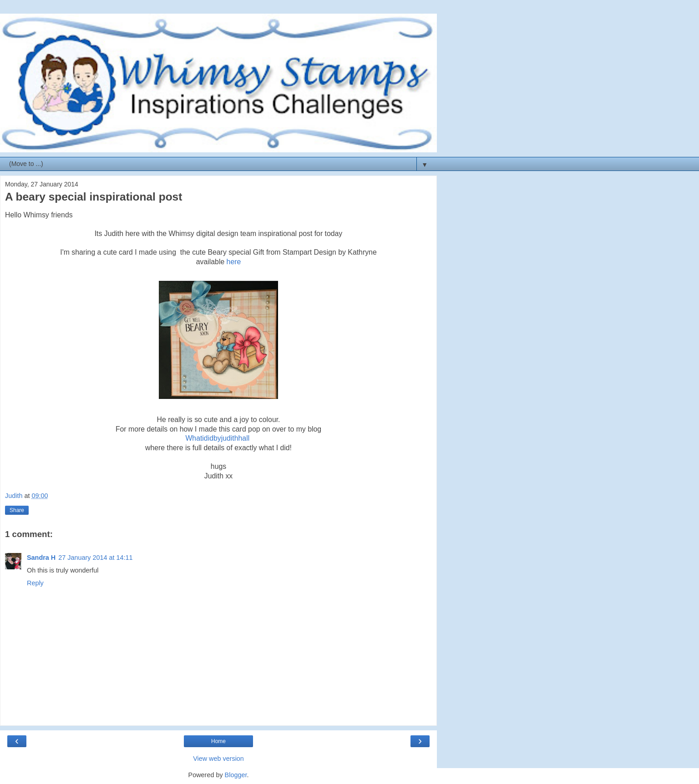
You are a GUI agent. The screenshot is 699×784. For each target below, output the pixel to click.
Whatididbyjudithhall (217, 438)
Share (17, 510)
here (233, 262)
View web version (218, 759)
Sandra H (41, 558)
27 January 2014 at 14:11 (95, 558)
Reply (35, 583)
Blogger (236, 775)
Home (218, 741)
